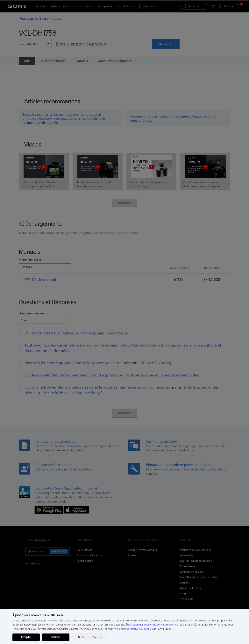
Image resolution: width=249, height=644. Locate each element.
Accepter (26, 637)
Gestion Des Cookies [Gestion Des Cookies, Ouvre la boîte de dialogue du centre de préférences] (90, 637)
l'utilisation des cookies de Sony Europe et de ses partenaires (161, 625)
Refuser (56, 637)
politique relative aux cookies (136, 629)
